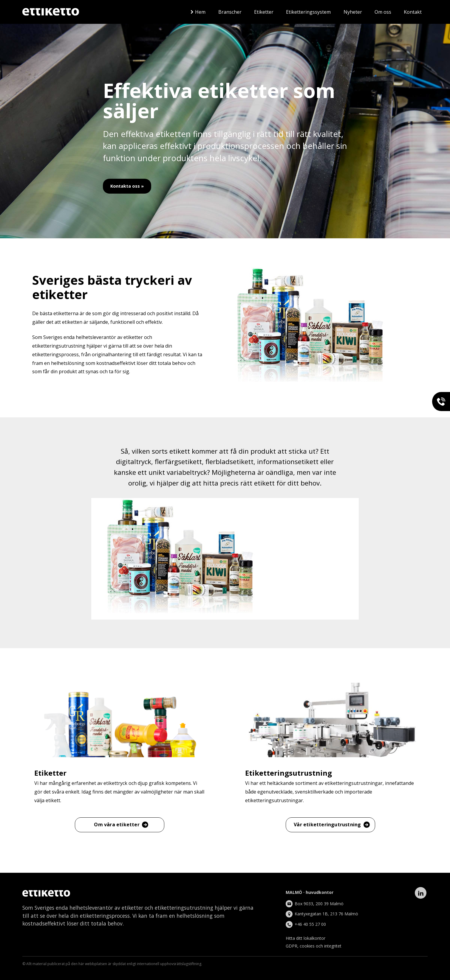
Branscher (230, 12)
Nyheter (353, 12)
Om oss (383, 12)
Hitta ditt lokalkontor (306, 938)
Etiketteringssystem (308, 12)
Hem (200, 12)
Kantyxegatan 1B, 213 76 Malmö (326, 914)
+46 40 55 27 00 (310, 924)
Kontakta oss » (127, 186)
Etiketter (264, 12)
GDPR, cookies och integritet (314, 946)
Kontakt (413, 12)
